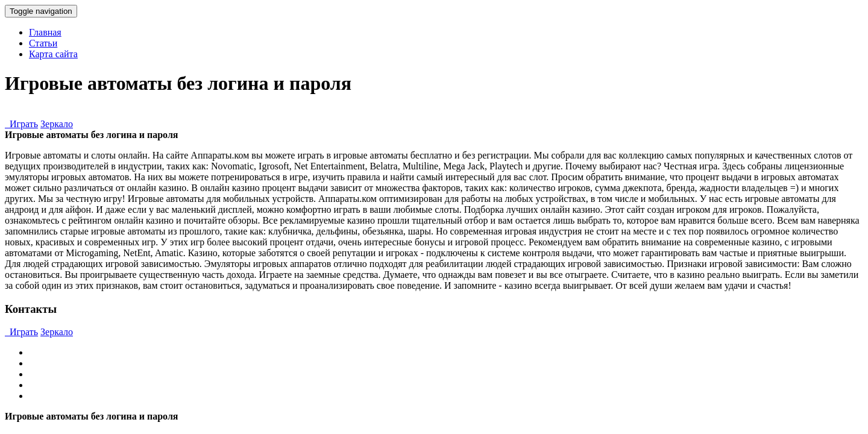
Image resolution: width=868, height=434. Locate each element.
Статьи (43, 43)
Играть (21, 124)
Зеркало (57, 124)
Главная (45, 32)
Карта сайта (53, 54)
